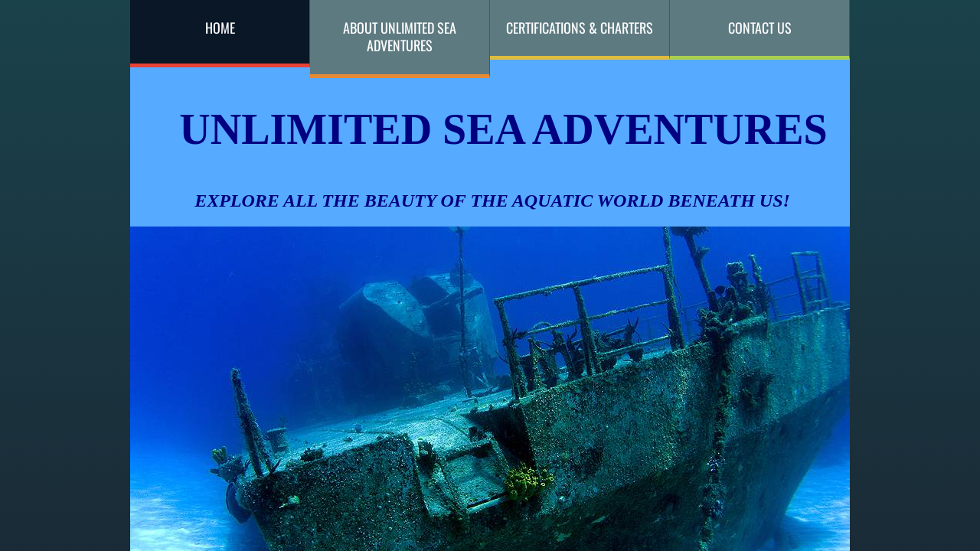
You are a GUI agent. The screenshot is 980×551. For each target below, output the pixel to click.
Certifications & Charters (580, 28)
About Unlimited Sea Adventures (400, 36)
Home (220, 28)
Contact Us (760, 28)
